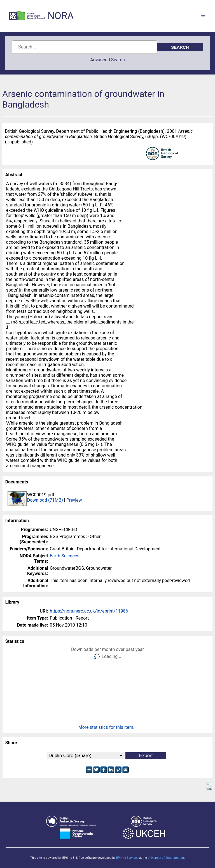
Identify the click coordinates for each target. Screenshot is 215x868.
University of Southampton (166, 858)
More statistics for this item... (108, 727)
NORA (61, 16)
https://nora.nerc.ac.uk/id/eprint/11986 (89, 611)
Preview (74, 500)
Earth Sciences (65, 556)
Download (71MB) (45, 500)
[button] (209, 786)
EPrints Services (127, 858)
